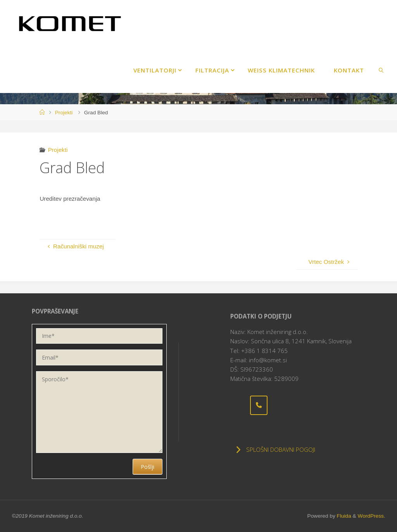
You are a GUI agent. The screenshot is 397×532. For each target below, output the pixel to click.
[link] (381, 70)
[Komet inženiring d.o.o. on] (239, 405)
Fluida (343, 516)
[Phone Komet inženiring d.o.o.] (259, 405)
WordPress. (371, 516)
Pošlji (148, 467)
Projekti (64, 113)
